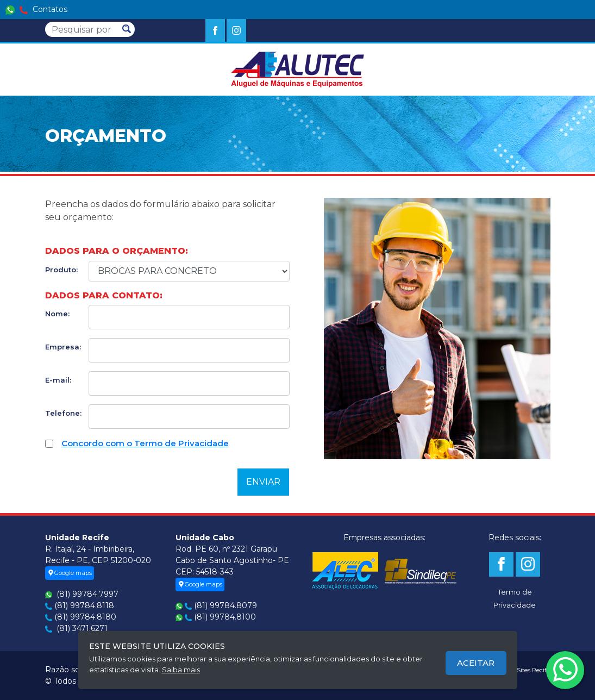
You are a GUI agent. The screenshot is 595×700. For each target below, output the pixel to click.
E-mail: (58, 380)
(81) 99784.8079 (226, 605)
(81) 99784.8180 (85, 617)
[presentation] (128, 479)
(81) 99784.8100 (225, 617)
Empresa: (63, 347)
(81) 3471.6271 (82, 628)
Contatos (36, 9)
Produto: (61, 270)
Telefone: (63, 413)
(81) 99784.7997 (87, 594)
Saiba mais (181, 670)
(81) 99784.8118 (84, 605)
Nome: (57, 314)
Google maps (70, 573)
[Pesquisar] (82, 29)
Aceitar (476, 663)
